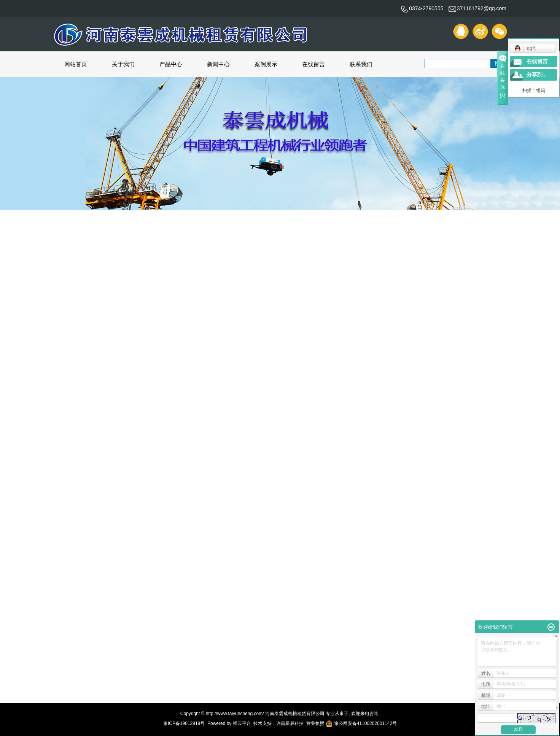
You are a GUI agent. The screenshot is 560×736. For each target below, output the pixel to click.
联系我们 (361, 64)
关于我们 (123, 64)
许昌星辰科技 (290, 723)
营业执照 (315, 723)
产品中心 (171, 64)
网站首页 (76, 64)
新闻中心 (218, 64)
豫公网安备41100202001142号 (361, 723)
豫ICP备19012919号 (184, 723)
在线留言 (313, 64)
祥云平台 (242, 723)
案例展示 (266, 64)
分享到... (537, 75)
